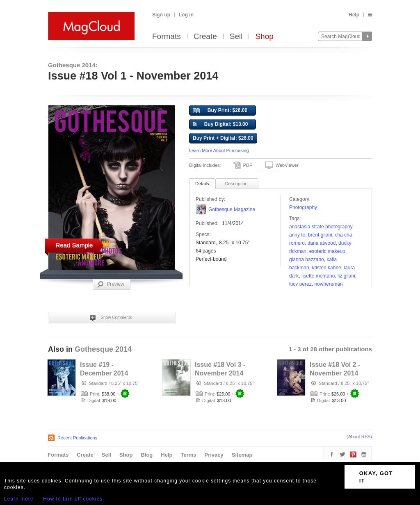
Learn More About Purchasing (219, 150)
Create (205, 37)
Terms (188, 455)
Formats (167, 37)
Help (354, 15)
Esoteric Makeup (327, 251)
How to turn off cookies (73, 499)
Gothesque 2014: (73, 65)
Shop (264, 37)
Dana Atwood (322, 243)
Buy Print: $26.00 (220, 111)
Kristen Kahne (326, 268)
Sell (236, 37)
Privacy (214, 455)
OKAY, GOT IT (376, 477)
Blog (147, 455)
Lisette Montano (318, 276)
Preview (111, 284)
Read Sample (74, 245)
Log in (186, 15)
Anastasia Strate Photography (321, 227)
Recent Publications (77, 438)
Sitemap (242, 455)
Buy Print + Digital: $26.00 (223, 138)
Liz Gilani (346, 276)
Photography (303, 207)
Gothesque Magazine (232, 209)
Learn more (19, 499)
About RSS (359, 437)
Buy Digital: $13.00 (220, 125)
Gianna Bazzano (307, 259)
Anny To (297, 235)
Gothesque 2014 (103, 349)
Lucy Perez (300, 284)
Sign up (161, 15)
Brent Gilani (320, 235)
